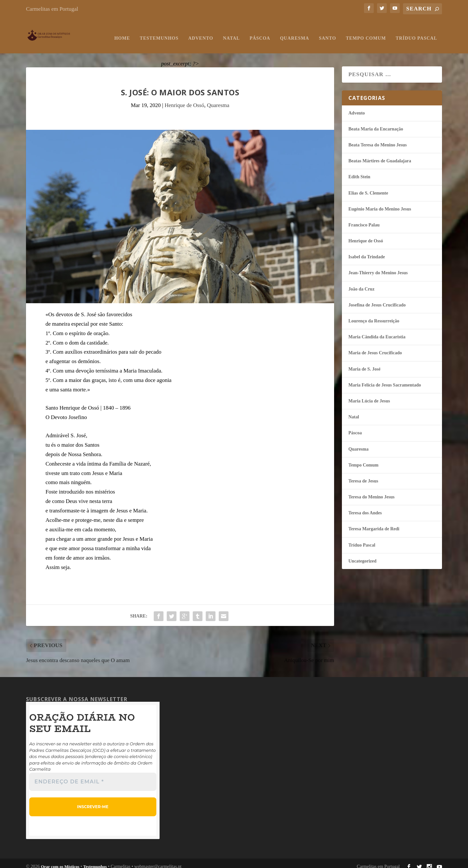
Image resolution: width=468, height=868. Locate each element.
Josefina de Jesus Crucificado (377, 298)
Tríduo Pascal (416, 32)
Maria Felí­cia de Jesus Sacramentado (385, 379)
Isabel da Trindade (367, 251)
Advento (201, 32)
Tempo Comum (366, 32)
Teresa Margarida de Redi (374, 523)
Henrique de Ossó (184, 99)
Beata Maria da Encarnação (376, 122)
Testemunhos (159, 32)
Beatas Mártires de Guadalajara (380, 155)
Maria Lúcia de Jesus (369, 394)
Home (122, 32)
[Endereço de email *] (93, 776)
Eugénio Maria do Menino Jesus (380, 203)
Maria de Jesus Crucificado (375, 347)
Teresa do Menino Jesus (371, 491)
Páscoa (260, 32)
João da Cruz (361, 283)
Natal (231, 32)
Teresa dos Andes (365, 507)
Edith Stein (359, 171)
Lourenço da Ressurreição (374, 314)
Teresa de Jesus (363, 475)
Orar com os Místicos (60, 860)
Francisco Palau (364, 218)
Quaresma (294, 32)
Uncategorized (362, 555)
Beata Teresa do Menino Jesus (377, 138)
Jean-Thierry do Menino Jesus (378, 267)
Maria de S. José (364, 363)
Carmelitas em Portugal (52, 9)
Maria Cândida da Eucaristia (377, 331)
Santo (327, 32)
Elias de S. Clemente (368, 187)
